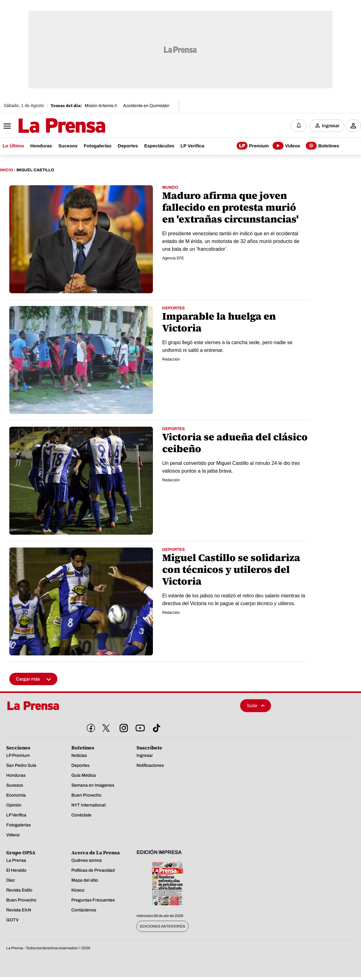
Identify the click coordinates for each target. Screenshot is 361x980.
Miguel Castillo (35, 170)
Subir (256, 706)
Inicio (7, 170)
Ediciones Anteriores (163, 926)
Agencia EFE (173, 258)
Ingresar (331, 126)
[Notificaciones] (299, 126)
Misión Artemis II (101, 106)
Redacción (171, 359)
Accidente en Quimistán (146, 106)
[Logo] (47, 126)
